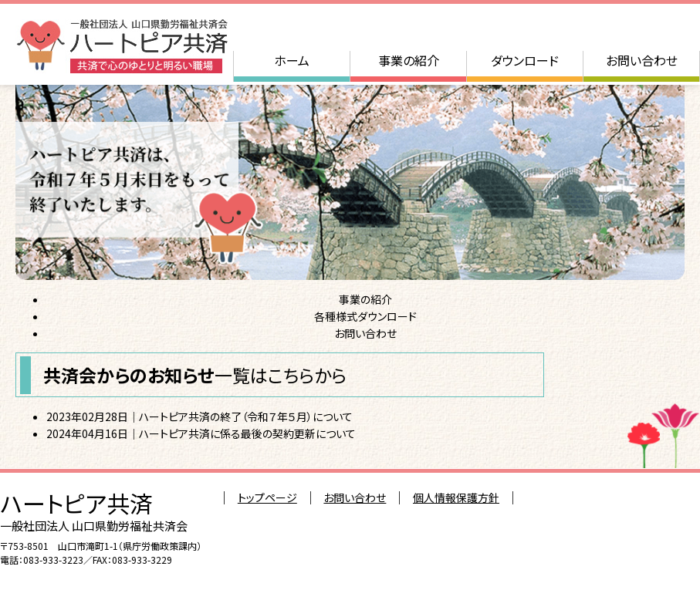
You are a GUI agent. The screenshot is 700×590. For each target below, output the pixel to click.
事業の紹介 (409, 60)
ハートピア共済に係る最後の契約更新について (247, 433)
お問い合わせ (642, 60)
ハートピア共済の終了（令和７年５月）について (246, 416)
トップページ (267, 497)
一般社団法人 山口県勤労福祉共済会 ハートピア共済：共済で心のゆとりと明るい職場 (122, 46)
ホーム (292, 60)
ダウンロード (525, 60)
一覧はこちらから (281, 375)
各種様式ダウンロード (365, 316)
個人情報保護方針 (456, 497)
